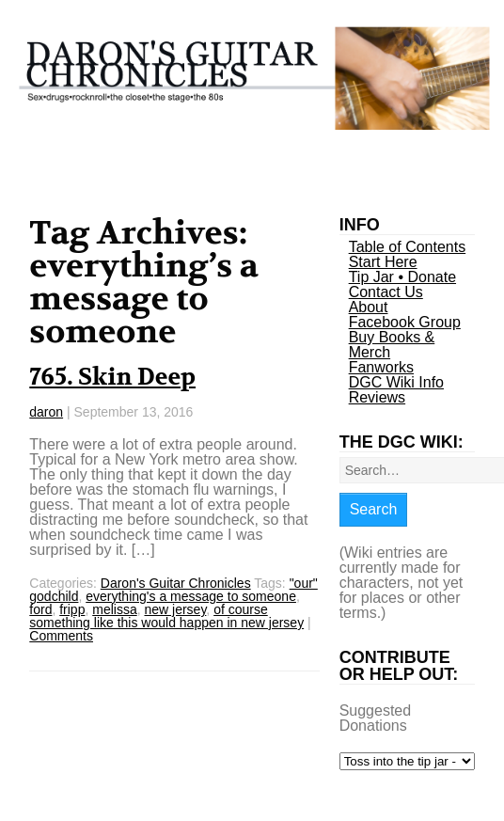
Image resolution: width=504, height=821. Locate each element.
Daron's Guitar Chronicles (176, 583)
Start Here (383, 262)
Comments (61, 636)
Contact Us (386, 292)
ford (40, 609)
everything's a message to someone (191, 596)
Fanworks (381, 367)
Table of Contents (408, 247)
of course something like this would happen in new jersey (166, 616)
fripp (72, 609)
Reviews (377, 397)
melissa (114, 609)
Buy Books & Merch (392, 345)
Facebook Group (405, 322)
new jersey (175, 609)
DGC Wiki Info (396, 382)
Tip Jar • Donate (402, 277)
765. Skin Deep (112, 377)
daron (46, 412)
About (369, 307)
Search (374, 509)
